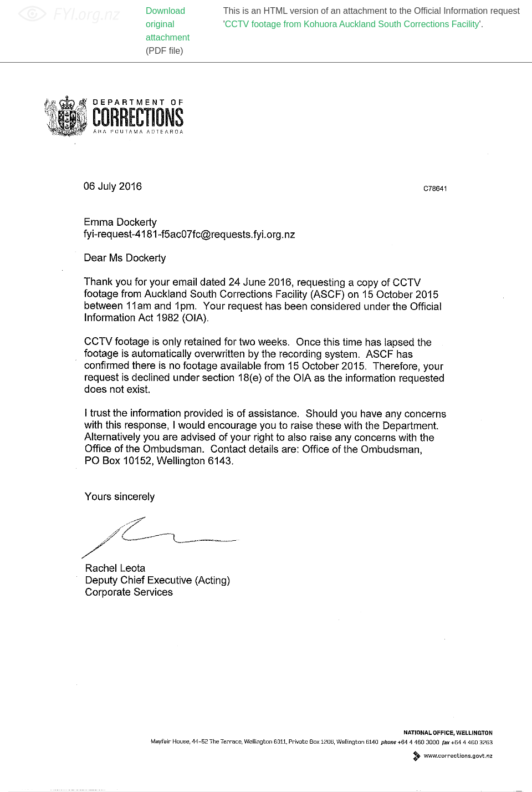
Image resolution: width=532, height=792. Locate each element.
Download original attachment (168, 24)
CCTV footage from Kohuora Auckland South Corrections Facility (352, 24)
